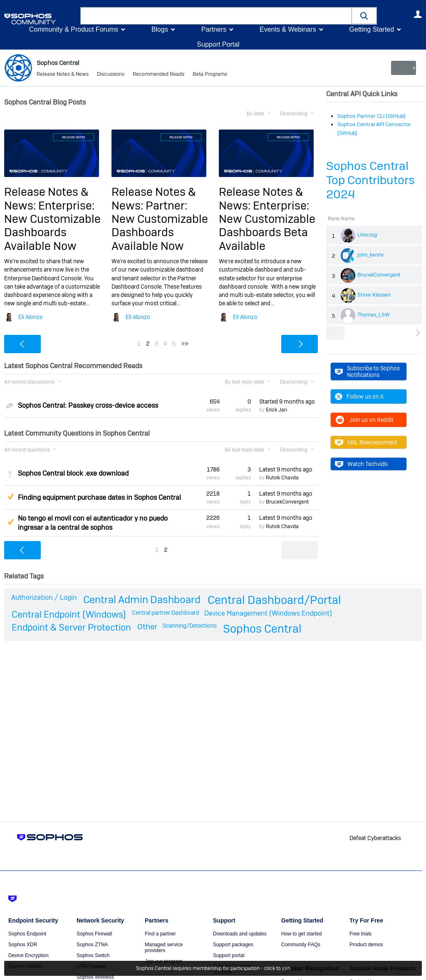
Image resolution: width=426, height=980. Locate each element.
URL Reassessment (366, 442)
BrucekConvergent (379, 275)
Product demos (366, 945)
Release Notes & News (63, 75)
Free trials (360, 934)
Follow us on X (359, 396)
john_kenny (370, 255)
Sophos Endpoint (27, 934)
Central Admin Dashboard (142, 600)
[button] (364, 16)
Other (147, 627)
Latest (286, 469)
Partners (214, 29)
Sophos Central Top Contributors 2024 (370, 180)
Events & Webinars (288, 29)
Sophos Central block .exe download (73, 473)
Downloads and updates (240, 934)
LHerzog (367, 235)
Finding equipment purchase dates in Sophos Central (99, 497)
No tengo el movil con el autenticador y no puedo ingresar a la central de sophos (93, 523)
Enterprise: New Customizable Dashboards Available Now (52, 226)
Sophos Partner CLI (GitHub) (372, 116)
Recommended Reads (159, 75)
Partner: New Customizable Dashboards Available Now (160, 226)
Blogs (160, 29)
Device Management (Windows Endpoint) (268, 613)
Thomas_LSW (374, 315)
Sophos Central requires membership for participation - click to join (213, 968)
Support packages (233, 945)
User (418, 14)
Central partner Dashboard (166, 613)
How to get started (301, 934)
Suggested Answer (10, 496)
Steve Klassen (374, 295)
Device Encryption (28, 955)
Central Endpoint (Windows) (69, 614)
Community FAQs (301, 945)
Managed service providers (164, 948)
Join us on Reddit (364, 420)
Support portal (229, 955)
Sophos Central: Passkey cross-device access (88, 405)
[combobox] (216, 16)
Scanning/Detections (190, 626)
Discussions (111, 75)
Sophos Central (262, 629)
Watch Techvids (361, 464)
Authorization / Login (44, 597)
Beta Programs (210, 75)
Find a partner (160, 934)
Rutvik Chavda (282, 478)
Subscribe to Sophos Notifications (367, 372)
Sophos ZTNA (92, 945)
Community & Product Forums (74, 29)
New (403, 68)
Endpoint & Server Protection (71, 627)
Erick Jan (276, 410)
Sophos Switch (93, 955)
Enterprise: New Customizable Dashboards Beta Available (267, 226)
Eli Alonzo (31, 317)
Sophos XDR (23, 945)
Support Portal (218, 44)
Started (287, 401)
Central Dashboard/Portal (274, 600)
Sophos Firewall (94, 934)
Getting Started (372, 29)
